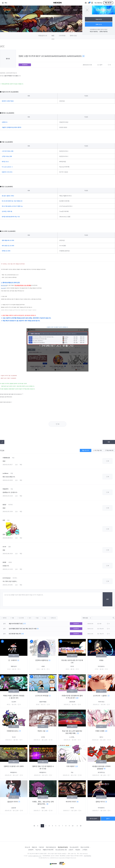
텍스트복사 (2, 442)
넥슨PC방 (38, 850)
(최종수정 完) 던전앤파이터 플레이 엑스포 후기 (72, 697)
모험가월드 (39, 10)
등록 (107, 599)
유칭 (4, 520)
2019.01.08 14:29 (8, 554)
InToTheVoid (7, 578)
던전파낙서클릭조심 (42, 660)
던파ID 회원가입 (104, 32)
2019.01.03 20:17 (8, 465)
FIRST (34, 826)
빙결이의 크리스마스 (7, 172)
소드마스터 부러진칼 (42, 696)
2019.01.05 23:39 (8, 511)
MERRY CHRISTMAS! (8, 101)
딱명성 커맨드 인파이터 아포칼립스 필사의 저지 (14, 697)
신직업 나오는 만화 (7, 156)
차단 (21, 465)
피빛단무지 (6, 489)
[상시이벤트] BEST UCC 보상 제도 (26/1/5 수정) (23, 629)
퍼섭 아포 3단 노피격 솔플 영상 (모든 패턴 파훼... (72, 732)
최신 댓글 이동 (97, 450)
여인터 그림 (42, 731)
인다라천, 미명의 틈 (7, 211)
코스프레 (21, 618)
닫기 (87, 10)
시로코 (10, 562)
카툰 (13, 618)
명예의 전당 (73, 36)
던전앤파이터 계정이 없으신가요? (99, 29)
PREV (38, 826)
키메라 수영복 (100, 731)
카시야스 (11, 505)
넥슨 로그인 (108, 3)
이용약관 (41, 847)
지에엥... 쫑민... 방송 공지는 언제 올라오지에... (43, 803)
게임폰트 (78, 850)
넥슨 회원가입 (98, 3)
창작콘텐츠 (57, 10)
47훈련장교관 (6, 458)
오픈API (71, 850)
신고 (16, 465)
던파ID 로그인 (99, 24)
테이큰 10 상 (5, 162)
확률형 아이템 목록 (48, 850)
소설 (45, 618)
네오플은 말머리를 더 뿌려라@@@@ (101, 767)
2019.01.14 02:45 (8, 585)
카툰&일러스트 (43, 36)
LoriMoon (5, 473)
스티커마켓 (62, 36)
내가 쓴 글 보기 (93, 819)
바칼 (12, 473)
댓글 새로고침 (109, 450)
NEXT (77, 826)
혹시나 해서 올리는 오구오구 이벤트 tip (12, 206)
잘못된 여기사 (100, 802)
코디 (30, 618)
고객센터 (85, 850)
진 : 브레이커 (13, 660)
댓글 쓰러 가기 (86, 450)
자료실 (75, 10)
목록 (109, 442)
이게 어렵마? (71, 766)
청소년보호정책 (74, 847)
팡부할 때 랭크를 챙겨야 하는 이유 (11, 217)
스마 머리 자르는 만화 (8, 151)
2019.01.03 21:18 (8, 496)
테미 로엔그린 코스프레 (8, 246)
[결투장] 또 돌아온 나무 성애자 (14, 766)
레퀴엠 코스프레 (6, 251)
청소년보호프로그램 (61, 850)
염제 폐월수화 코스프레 (8, 240)
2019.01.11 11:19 (8, 569)
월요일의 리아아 (13, 802)
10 (73, 826)
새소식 (16, 10)
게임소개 (24, 10)
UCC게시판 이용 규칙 (15, 634)
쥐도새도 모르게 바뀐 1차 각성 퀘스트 (72, 661)
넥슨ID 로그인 (99, 19)
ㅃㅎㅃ (4, 547)
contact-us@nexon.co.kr (35, 856)
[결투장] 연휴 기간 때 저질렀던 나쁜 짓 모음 (43, 767)
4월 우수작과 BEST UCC (16, 624)
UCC (53, 36)
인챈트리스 (5, 122)
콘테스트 (53, 618)
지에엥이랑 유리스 (13, 731)
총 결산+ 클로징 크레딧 (8, 196)
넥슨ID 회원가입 (94, 32)
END (81, 826)
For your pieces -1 (7, 167)
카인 (13, 458)
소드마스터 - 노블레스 (100, 696)
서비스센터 (67, 10)
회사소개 (27, 847)
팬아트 (5, 618)
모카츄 (4, 562)
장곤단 (4, 505)
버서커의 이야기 (71, 802)
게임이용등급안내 (51, 847)
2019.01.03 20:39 (8, 480)
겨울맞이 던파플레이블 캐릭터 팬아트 (12, 127)
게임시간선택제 (85, 847)
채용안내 (34, 847)
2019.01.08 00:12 (8, 538)
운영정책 (31, 850)
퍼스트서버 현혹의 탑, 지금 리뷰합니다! (12, 201)
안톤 (9, 547)
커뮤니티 (48, 10)
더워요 (101, 660)
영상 (37, 618)
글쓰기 (108, 819)
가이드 (31, 10)
